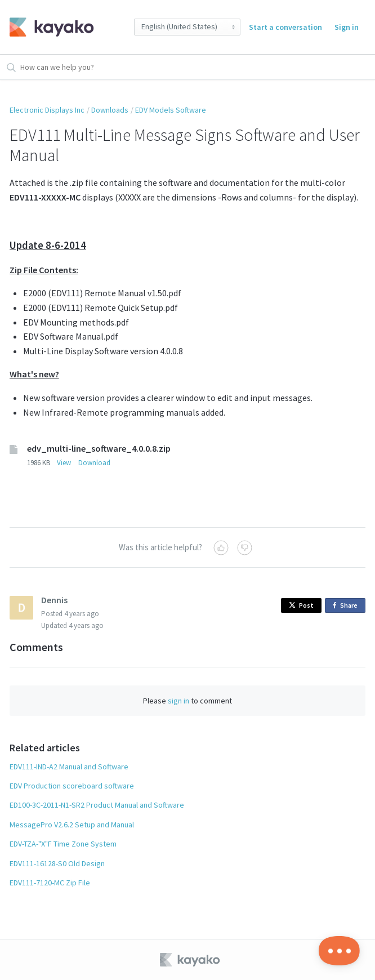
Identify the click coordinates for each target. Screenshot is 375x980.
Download (94, 463)
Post (301, 605)
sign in (178, 701)
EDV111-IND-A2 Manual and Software (69, 767)
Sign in (347, 27)
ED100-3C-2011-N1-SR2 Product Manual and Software (97, 805)
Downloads (110, 110)
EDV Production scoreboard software (72, 786)
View (64, 463)
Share (347, 606)
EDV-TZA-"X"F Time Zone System (63, 844)
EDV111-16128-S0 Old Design (57, 863)
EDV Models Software (171, 110)
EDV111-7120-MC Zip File (50, 883)
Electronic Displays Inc (47, 110)
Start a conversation (285, 27)
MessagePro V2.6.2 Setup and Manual (72, 825)
